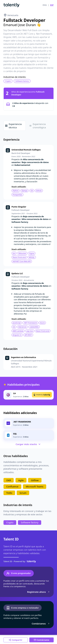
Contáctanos (41, 624)
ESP (52, 5)
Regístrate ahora (39, 592)
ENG (45, 5)
